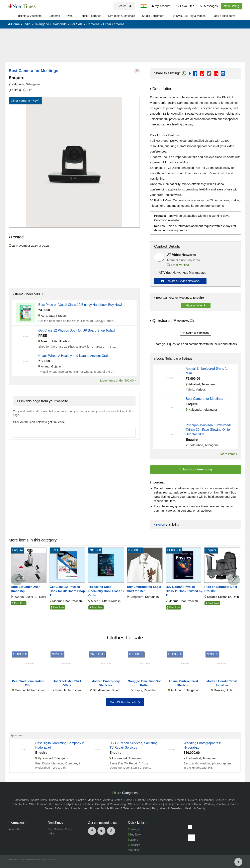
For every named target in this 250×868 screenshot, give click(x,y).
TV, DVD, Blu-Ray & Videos (188, 16)
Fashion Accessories (160, 800)
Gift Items (143, 808)
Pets (70, 16)
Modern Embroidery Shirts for (106, 683)
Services (134, 845)
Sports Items (39, 800)
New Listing (232, 6)
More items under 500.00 (118, 380)
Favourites (185, 6)
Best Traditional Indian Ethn (28, 683)
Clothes (88, 804)
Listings (134, 829)
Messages (209, 6)
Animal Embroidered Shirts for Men (207, 371)
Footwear (223, 804)
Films (168, 804)
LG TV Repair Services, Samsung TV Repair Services (134, 745)
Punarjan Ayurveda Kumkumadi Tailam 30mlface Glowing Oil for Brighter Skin (208, 430)
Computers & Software (188, 804)
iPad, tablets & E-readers (167, 808)
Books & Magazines (89, 800)
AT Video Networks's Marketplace (183, 273)
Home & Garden (134, 800)
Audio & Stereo (113, 800)
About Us (14, 829)
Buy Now (134, 834)
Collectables (19, 804)
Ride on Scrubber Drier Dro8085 (221, 589)
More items (229, 454)
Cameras (54, 16)
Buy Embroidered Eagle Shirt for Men (144, 589)
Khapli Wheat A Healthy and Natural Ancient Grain (74, 356)
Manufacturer (79, 808)
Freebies (180, 800)
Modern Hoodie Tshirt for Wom (222, 683)
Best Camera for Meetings (204, 399)
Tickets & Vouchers (30, 16)
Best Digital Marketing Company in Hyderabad (60, 745)
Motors (133, 840)
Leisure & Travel (225, 800)
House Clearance (90, 16)
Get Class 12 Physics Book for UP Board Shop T (67, 591)
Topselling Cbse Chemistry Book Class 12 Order (106, 591)
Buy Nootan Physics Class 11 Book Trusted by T (184, 591)
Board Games (154, 804)
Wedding (210, 804)
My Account (161, 6)
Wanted (134, 850)
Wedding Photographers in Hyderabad (203, 745)
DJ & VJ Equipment (200, 800)
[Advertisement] (125, 48)
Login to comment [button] (196, 333)
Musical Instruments (61, 800)
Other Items (135, 804)
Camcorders (21, 800)
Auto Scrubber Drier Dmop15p (25, 589)
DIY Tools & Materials (122, 16)
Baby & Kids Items (224, 16)
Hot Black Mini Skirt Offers (67, 683)
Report (161, 525)
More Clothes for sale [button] (125, 702)
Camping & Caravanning (111, 804)
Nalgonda (18, 84)
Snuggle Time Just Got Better (144, 683)
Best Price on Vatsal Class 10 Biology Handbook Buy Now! (80, 305)
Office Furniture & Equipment (47, 804)
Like (30, 90)
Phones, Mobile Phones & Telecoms (112, 808)
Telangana (33, 84)
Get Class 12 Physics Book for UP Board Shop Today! (77, 330)
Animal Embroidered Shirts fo (183, 683)
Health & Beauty (195, 808)
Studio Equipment (153, 16)
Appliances (74, 804)
